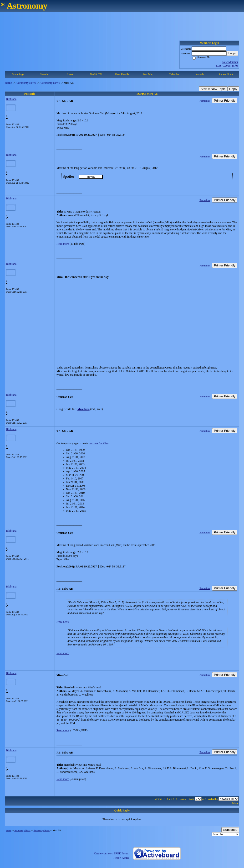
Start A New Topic (213, 89)
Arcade (200, 74)
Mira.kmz (84, 409)
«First (159, 799)
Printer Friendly (225, 101)
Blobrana (11, 99)
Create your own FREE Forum (112, 853)
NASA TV (96, 74)
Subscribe (230, 830)
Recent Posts (226, 74)
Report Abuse (121, 858)
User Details (122, 74)
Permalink (205, 101)
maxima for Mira (98, 443)
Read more (63, 244)
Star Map (148, 74)
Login (232, 53)
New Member (230, 62)
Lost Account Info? (227, 66)
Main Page (18, 74)
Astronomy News (25, 83)
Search (44, 74)
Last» (183, 799)
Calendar (174, 74)
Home (8, 83)
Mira (235, 803)
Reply (233, 89)
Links (70, 74)
